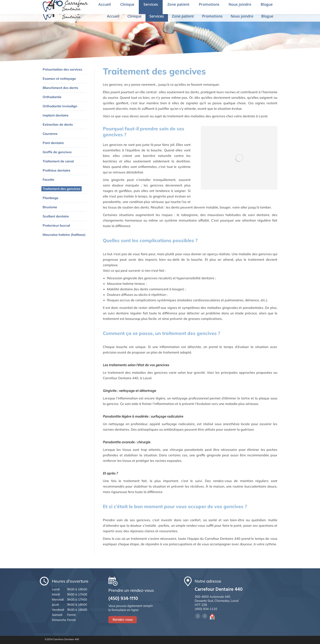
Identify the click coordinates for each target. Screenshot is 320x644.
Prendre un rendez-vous (212, 6)
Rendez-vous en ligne (271, 6)
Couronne (50, 134)
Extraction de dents (58, 124)
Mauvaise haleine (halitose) (64, 235)
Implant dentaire (56, 115)
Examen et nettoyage (59, 79)
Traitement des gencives (62, 189)
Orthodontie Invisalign (60, 106)
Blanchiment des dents (60, 88)
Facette (48, 180)
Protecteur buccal (56, 225)
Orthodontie (52, 97)
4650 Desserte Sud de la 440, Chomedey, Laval (122, 6)
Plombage (51, 198)
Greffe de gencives (57, 152)
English (244, 6)
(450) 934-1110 (177, 6)
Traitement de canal (58, 161)
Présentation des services (62, 69)
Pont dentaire (53, 143)
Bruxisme (50, 207)
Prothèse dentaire (57, 170)
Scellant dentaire (56, 216)
